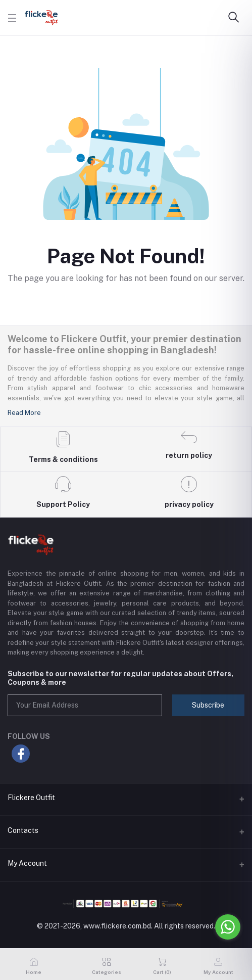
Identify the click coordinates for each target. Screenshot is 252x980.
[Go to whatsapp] (228, 927)
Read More (24, 413)
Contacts (23, 830)
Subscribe (208, 705)
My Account (27, 863)
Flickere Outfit (31, 798)
